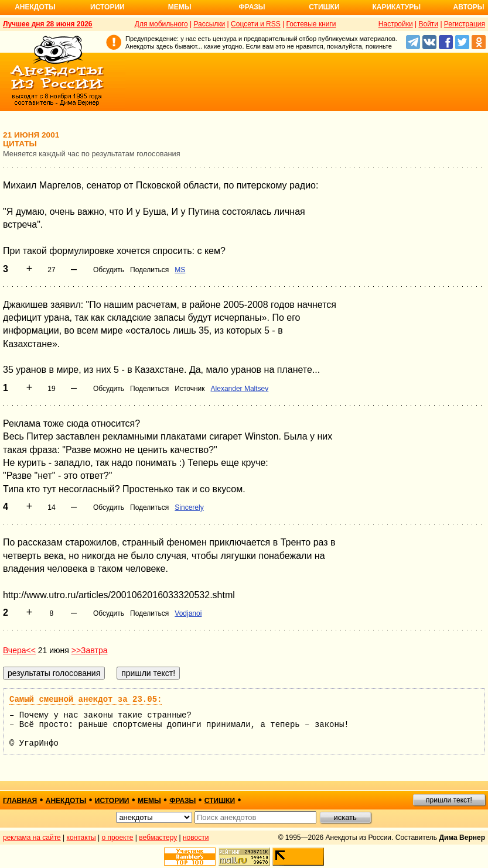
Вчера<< (19, 650)
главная (20, 801)
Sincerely (189, 507)
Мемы (180, 7)
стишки (220, 801)
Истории (108, 7)
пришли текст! (449, 800)
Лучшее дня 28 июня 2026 (48, 24)
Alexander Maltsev (240, 389)
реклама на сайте (32, 838)
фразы (182, 801)
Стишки (324, 7)
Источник (190, 389)
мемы (149, 801)
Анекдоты (35, 7)
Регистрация (465, 24)
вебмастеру (158, 838)
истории (112, 801)
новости (196, 838)
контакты (81, 838)
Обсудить (109, 270)
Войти (428, 24)
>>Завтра (90, 650)
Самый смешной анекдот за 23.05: (86, 699)
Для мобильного (161, 24)
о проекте (118, 838)
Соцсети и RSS (256, 24)
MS (180, 270)
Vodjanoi (188, 613)
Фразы (252, 7)
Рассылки (209, 24)
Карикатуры (396, 7)
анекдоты (66, 801)
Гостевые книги (311, 24)
